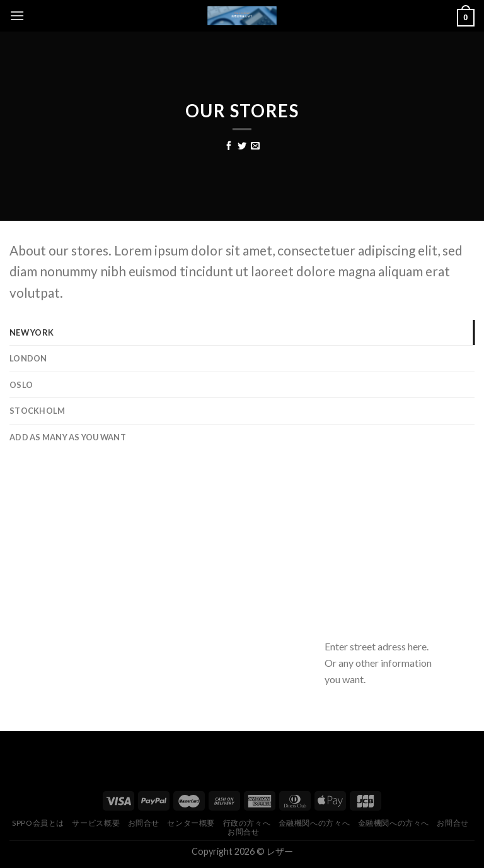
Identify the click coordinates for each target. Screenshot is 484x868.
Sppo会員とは (38, 823)
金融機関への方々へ (314, 823)
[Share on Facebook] (229, 146)
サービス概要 (96, 823)
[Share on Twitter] (242, 146)
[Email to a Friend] (255, 146)
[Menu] (17, 15)
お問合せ (144, 823)
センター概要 (191, 823)
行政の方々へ (247, 823)
